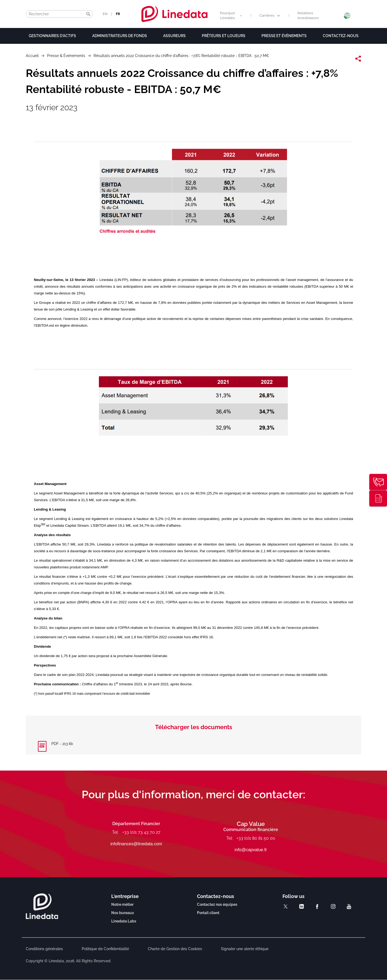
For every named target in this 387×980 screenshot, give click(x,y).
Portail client (208, 913)
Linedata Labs (124, 921)
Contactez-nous (341, 36)
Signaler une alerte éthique (245, 949)
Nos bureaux (123, 913)
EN (105, 14)
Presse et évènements (284, 36)
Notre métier (122, 904)
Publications (378, 498)
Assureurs (174, 36)
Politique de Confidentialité (105, 949)
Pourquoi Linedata (231, 16)
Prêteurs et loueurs (224, 36)
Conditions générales (44, 949)
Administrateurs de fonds (120, 36)
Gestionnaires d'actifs (52, 36)
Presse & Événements (66, 56)
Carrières (270, 15)
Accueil (32, 56)
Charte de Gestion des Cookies (175, 949)
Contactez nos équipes (217, 904)
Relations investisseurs (308, 16)
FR (118, 14)
